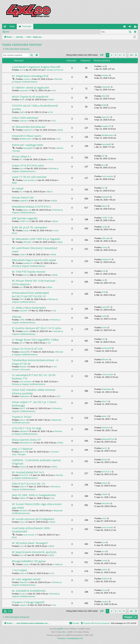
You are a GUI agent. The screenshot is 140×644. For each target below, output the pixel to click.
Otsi (7, 32)
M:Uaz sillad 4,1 (22, 156)
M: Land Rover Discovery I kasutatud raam (35, 250)
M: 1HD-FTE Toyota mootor (29, 272)
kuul (21, 168)
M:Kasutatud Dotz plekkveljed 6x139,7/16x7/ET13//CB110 (30, 294)
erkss (22, 522)
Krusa (22, 594)
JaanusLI (23, 121)
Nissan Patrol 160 (23, 197)
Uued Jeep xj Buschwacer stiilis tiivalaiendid (31, 530)
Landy (26, 230)
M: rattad (18, 188)
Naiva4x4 (24, 431)
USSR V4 (24, 221)
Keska (22, 467)
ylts (21, 343)
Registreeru (35, 32)
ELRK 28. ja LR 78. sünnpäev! (30, 227)
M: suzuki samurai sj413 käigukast (33, 519)
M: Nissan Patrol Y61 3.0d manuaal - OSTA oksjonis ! (34, 282)
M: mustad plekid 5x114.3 (28, 472)
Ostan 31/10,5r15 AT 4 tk (27, 349)
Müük (52, 100)
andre (26, 331)
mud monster (29, 180)
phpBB (59, 629)
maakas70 (28, 130)
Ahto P (22, 408)
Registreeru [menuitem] (136, 27)
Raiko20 (23, 582)
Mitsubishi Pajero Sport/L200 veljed (34, 260)
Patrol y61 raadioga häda (27, 145)
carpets (23, 605)
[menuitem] (125, 26)
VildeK (22, 498)
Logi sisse (19, 32)
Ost (54, 90)
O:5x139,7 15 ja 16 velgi (27, 428)
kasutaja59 (28, 148)
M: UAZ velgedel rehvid (26, 579)
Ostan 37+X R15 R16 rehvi (28, 165)
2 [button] (112, 55)
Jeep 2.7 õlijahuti (22, 449)
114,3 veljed (19, 570)
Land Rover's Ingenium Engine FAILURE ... (38, 67)
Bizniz (50, 192)
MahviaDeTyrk (26, 443)
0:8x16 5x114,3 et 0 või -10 (28, 484)
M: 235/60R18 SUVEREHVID (29, 591)
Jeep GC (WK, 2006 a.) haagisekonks (34, 495)
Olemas (17, 317)
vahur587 (24, 311)
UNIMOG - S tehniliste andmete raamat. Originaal (37, 462)
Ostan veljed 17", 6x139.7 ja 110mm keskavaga (34, 404)
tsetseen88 (24, 352)
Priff (21, 299)
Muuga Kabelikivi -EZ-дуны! (29, 561)
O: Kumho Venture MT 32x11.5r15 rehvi (37, 328)
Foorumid (27, 26)
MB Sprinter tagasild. (25, 218)
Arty (64, 632)
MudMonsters (25, 139)
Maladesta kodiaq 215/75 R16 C (32, 206)
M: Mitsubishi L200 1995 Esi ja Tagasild (36, 239)
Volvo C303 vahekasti (25, 118)
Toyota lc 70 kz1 (22, 417)
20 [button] (131, 55)
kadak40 (23, 201)
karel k (22, 420)
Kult (25, 275)
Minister (23, 367)
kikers (26, 210)
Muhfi (22, 100)
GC (21, 159)
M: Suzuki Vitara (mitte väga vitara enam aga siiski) (37, 506)
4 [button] (120, 55)
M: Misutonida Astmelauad (29, 127)
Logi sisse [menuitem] (131, 27)
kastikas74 (28, 263)
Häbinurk (59, 564)
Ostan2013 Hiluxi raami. (27, 136)
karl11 (22, 452)
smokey (27, 79)
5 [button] (124, 55)
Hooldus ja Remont (55, 70)
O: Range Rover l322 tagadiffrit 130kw (35, 340)
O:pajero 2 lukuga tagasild (28, 602)
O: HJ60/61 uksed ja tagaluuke (31, 87)
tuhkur (22, 487)
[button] (102, 55)
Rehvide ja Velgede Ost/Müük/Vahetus (29, 266)
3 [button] (116, 55)
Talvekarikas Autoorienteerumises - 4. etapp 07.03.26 (35, 362)
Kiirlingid (6, 27)
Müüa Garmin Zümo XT (26, 440)
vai (21, 70)
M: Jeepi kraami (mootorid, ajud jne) (34, 552)
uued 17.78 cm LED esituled (29, 177)
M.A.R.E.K (24, 475)
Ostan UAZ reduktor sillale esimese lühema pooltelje (34, 391)
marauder (24, 90)
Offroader (27, 242)
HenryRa (23, 511)
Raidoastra (24, 396)
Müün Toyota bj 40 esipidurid (30, 96)
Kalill (21, 112)
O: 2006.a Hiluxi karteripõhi (29, 308)
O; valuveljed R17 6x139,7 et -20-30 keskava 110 (34, 377)
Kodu (12, 26)
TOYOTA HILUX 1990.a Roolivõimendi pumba (35, 107)
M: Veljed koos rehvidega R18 (30, 76)
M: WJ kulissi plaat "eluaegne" (30, 543)
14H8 (22, 320)
